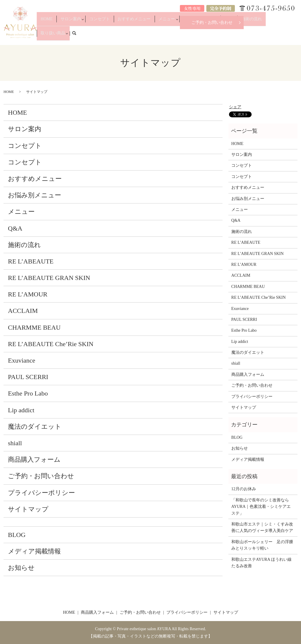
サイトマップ (28, 509)
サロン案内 (94, 36)
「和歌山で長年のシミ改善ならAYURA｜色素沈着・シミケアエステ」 (261, 507)
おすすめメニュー (148, 36)
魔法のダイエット (35, 427)
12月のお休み (244, 489)
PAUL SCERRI (28, 377)
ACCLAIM (23, 311)
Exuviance (22, 360)
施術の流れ (248, 36)
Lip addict (21, 410)
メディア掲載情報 (34, 551)
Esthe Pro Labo (28, 393)
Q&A (230, 36)
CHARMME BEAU (34, 327)
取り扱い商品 (272, 36)
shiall (15, 443)
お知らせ (21, 568)
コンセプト (120, 36)
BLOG (17, 535)
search (296, 36)
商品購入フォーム (34, 459)
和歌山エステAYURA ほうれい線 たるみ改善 (263, 563)
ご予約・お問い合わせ (212, 22)
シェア (235, 107)
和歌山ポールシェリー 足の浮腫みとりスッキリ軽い (262, 545)
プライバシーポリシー (41, 493)
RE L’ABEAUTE (31, 261)
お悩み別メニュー (204, 36)
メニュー (174, 36)
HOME (75, 36)
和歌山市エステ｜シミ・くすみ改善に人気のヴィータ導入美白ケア (262, 527)
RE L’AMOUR (28, 294)
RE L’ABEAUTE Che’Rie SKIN (51, 344)
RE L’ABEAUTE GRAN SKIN (49, 278)
